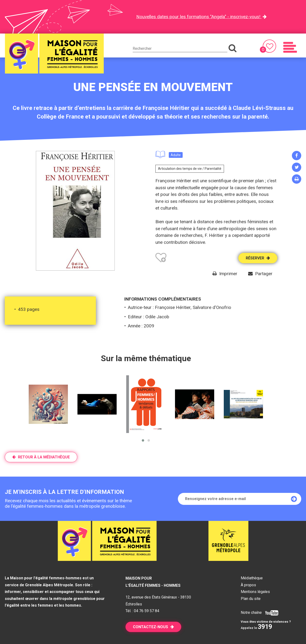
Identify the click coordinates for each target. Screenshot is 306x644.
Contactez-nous (150, 627)
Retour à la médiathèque (44, 457)
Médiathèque (252, 578)
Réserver (255, 258)
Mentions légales (255, 592)
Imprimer (228, 274)
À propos (248, 585)
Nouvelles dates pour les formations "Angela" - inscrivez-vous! (199, 17)
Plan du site (251, 599)
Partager (264, 274)
